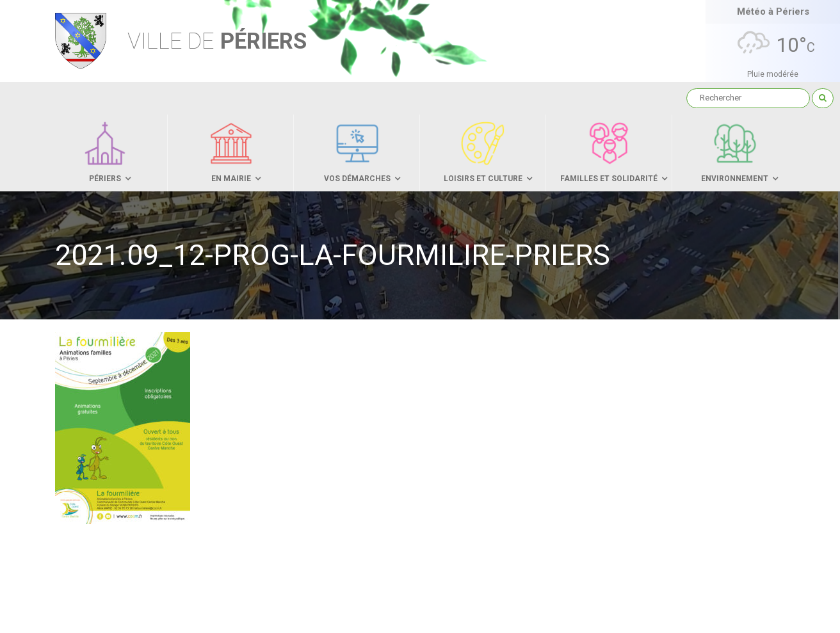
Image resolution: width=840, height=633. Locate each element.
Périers (217, 41)
